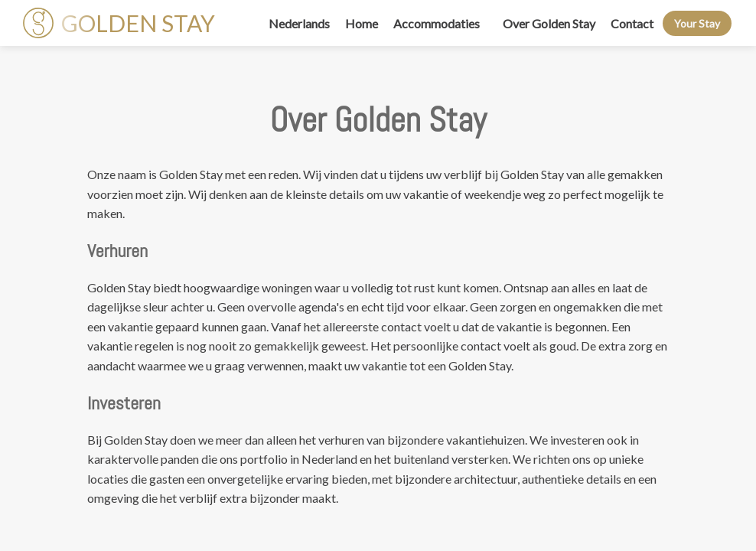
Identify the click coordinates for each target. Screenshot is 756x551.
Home (362, 23)
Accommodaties (437, 23)
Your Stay (697, 23)
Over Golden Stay (549, 23)
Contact (632, 23)
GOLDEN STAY (119, 23)
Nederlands (299, 23)
